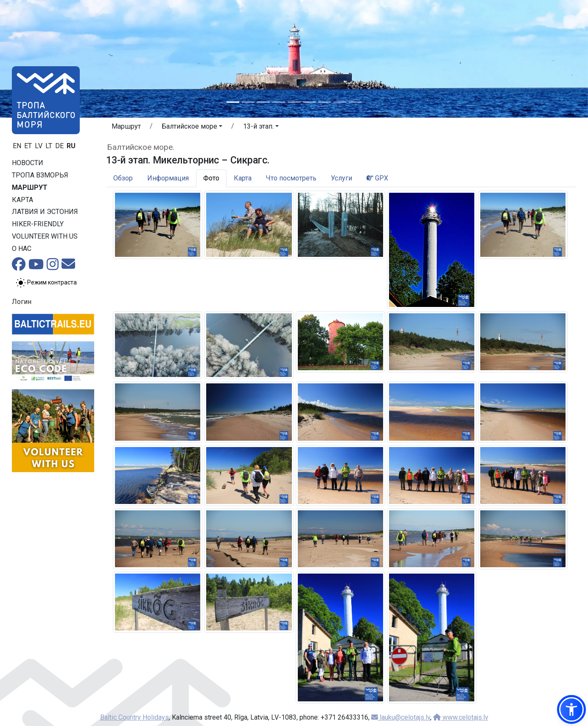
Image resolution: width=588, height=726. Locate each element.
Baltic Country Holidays (134, 717)
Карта (22, 200)
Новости (28, 163)
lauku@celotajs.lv (401, 717)
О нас (22, 249)
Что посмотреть (291, 178)
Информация (168, 178)
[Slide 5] (294, 102)
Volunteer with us (45, 236)
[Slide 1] (233, 102)
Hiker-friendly (38, 224)
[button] (192, 128)
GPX (377, 178)
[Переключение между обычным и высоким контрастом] (46, 283)
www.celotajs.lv (461, 717)
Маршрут (30, 187)
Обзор (123, 178)
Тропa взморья (40, 175)
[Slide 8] (340, 102)
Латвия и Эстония (45, 212)
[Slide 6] (309, 102)
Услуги (342, 178)
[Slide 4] (279, 102)
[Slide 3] (263, 102)
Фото (211, 178)
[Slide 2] (248, 102)
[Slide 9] (355, 102)
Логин (22, 302)
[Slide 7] (325, 102)
